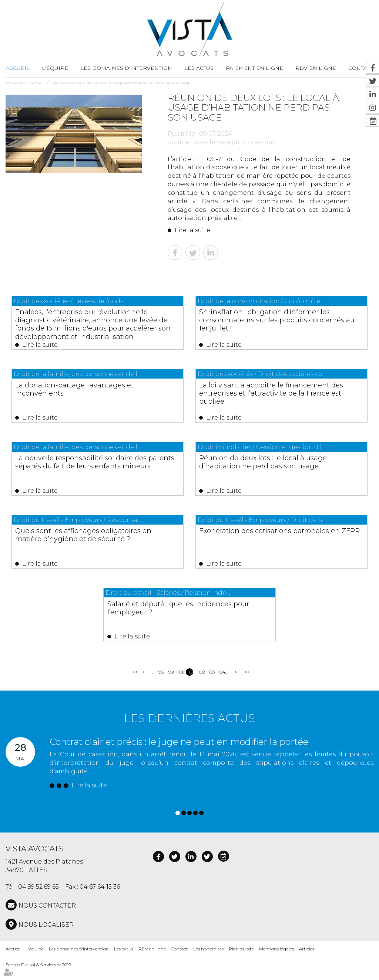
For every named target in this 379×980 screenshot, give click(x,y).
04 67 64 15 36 (100, 898)
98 (161, 684)
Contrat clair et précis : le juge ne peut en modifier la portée (179, 754)
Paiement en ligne (254, 68)
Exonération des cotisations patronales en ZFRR (265, 542)
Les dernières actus (189, 730)
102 (201, 684)
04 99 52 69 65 (38, 898)
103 (211, 684)
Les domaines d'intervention (126, 68)
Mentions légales (276, 961)
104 (221, 684)
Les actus (199, 68)
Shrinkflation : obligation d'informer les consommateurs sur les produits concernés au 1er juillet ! (279, 320)
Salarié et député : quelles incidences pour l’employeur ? (189, 617)
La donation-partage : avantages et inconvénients (94, 391)
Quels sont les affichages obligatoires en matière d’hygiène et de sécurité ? (97, 546)
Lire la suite (192, 230)
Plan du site (241, 961)
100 (181, 684)
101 (191, 684)
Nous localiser (46, 937)
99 (171, 684)
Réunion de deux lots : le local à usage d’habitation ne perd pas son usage (121, 83)
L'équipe (55, 68)
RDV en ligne (316, 68)
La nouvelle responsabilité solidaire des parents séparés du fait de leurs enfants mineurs (95, 471)
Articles (307, 961)
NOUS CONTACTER (47, 917)
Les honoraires (208, 961)
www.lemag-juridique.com (234, 142)
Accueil (18, 68)
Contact (180, 961)
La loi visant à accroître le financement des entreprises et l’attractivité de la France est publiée (280, 396)
